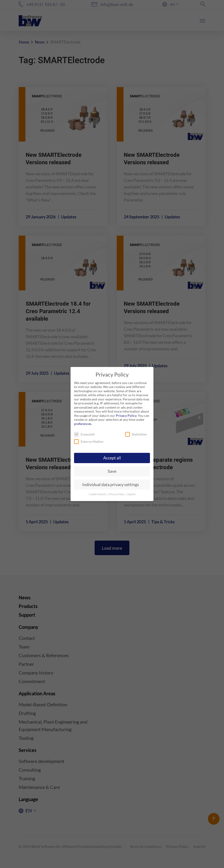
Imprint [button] (131, 494)
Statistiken (136, 434)
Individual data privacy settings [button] (111, 485)
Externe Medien (89, 441)
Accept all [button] (112, 458)
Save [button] (112, 471)
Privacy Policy (126, 416)
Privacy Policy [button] (117, 494)
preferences (83, 424)
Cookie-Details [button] (98, 494)
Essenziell (84, 434)
